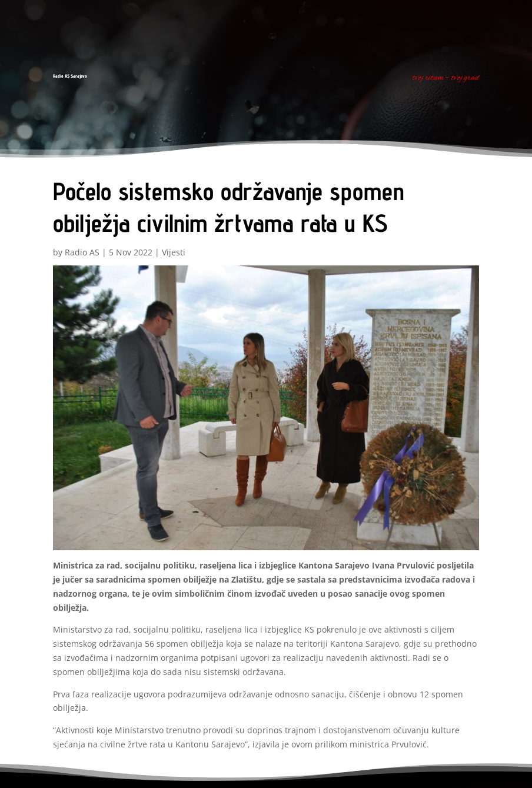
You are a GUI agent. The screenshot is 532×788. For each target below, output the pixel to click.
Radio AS (82, 252)
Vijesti (174, 252)
